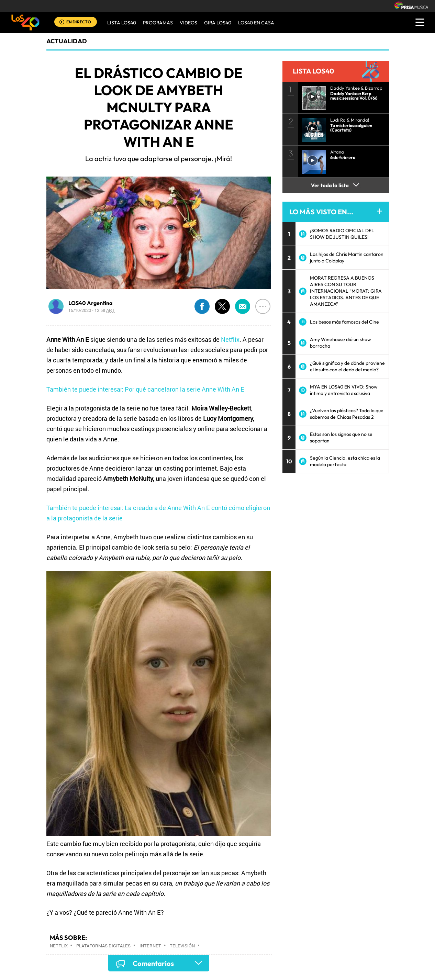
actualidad (67, 41)
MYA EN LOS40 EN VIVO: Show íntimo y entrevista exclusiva (344, 390)
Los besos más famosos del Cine (344, 322)
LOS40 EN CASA (256, 23)
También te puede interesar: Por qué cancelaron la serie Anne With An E (145, 389)
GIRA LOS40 (218, 23)
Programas (158, 23)
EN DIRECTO (79, 22)
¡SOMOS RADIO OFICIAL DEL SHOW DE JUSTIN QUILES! (342, 234)
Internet (150, 946)
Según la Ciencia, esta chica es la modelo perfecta (345, 461)
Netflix (230, 339)
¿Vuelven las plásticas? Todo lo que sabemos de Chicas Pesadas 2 (347, 414)
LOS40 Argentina (91, 303)
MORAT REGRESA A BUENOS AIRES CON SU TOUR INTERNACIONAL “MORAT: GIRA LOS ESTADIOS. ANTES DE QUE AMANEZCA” (346, 291)
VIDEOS (188, 23)
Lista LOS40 (122, 23)
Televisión (182, 946)
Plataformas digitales (103, 946)
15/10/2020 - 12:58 (92, 310)
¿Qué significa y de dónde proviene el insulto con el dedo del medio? (347, 366)
